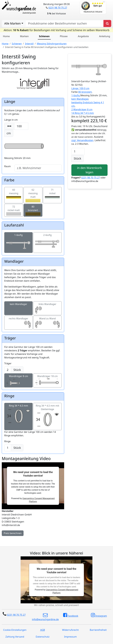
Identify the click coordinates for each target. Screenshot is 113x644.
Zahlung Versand (15, 637)
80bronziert (33, 210)
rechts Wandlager (18, 321)
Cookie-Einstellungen (15, 630)
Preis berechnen (13, 533)
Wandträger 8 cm (18, 379)
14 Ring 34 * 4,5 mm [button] (83, 113)
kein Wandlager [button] (80, 99)
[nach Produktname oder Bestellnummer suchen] (65, 23)
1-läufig (18, 240)
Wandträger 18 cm (47, 379)
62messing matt (33, 195)
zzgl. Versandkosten (82, 140)
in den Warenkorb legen (89, 170)
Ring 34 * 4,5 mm (18, 411)
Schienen (17, 44)
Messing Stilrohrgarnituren (52, 44)
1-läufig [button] (76, 95)
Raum (8, 166)
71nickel (52, 193)
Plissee (64, 36)
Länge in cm (11, 120)
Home (6, 36)
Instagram (99, 615)
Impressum (70, 637)
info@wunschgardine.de (45, 617)
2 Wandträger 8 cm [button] (82, 109)
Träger (8, 363)
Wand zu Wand (47, 321)
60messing (14, 193)
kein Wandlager (18, 307)
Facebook (71, 615)
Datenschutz (43, 637)
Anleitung (105, 36)
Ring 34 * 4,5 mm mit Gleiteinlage (47, 413)
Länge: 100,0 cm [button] (80, 88)
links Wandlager (47, 307)
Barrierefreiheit (98, 630)
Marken (24, 36)
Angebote (83, 36)
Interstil (29, 44)
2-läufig (47, 240)
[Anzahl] (78, 151)
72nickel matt (14, 210)
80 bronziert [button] (85, 92)
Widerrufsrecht (70, 630)
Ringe (7, 441)
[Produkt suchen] (107, 23)
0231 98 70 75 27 (58, 8)
